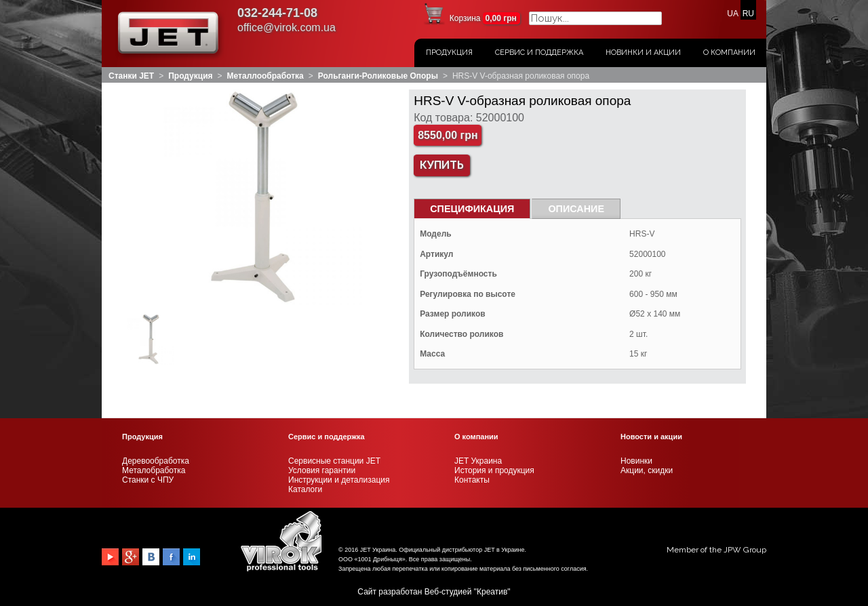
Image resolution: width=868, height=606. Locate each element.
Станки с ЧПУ (148, 480)
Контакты (472, 480)
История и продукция (494, 470)
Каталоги (305, 489)
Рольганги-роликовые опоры (378, 76)
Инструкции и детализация (339, 480)
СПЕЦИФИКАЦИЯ (472, 209)
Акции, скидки (647, 470)
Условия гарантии (322, 470)
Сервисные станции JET (334, 461)
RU (748, 14)
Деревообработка (156, 461)
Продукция (449, 53)
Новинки (636, 461)
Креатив (492, 592)
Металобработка (154, 470)
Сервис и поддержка (539, 53)
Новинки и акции (643, 53)
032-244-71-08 (277, 13)
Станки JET (131, 76)
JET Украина (478, 461)
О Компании (729, 53)
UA (732, 14)
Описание (576, 209)
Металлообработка (265, 76)
